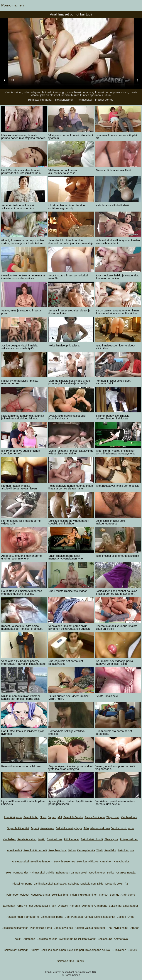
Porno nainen (12, 5)
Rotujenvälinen (64, 100)
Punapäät (46, 100)
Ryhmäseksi (84, 100)
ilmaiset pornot (104, 100)
